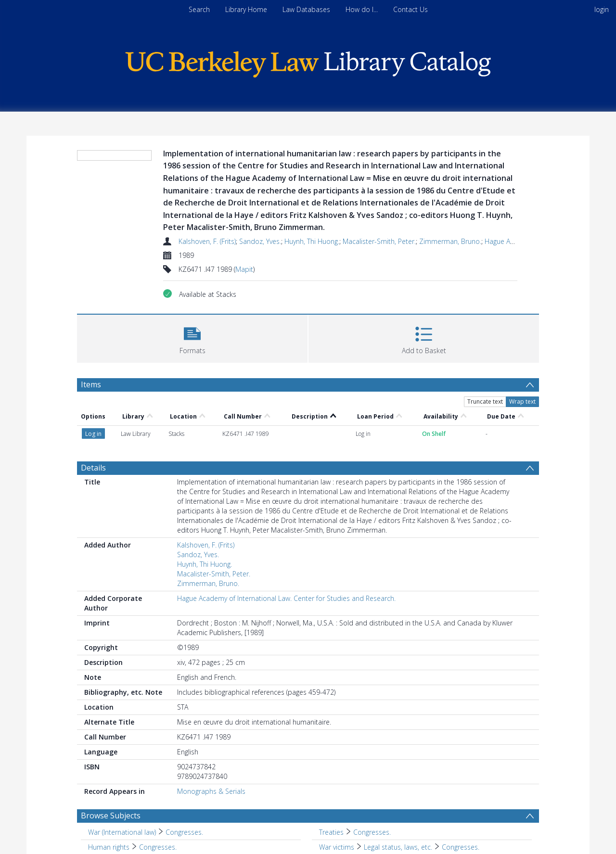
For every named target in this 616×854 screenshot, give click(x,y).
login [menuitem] (602, 9)
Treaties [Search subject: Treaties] (331, 832)
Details (93, 468)
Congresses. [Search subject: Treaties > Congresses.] (372, 832)
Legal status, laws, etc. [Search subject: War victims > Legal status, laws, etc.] (398, 847)
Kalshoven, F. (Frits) (207, 241)
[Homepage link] (308, 62)
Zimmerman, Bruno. (450, 241)
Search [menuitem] (199, 9)
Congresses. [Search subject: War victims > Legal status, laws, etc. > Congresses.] (461, 847)
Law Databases (306, 9)
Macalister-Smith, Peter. (379, 241)
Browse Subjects (111, 816)
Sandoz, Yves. (260, 241)
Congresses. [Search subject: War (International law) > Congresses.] (184, 832)
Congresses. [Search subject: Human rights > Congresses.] (158, 847)
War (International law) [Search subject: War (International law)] (122, 832)
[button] (192, 338)
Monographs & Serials (211, 791)
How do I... (362, 9)
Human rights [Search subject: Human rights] (109, 847)
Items (91, 384)
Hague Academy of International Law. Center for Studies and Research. (286, 598)
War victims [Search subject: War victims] (337, 847)
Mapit (244, 269)
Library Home (246, 9)
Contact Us (411, 9)
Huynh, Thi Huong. (312, 241)
